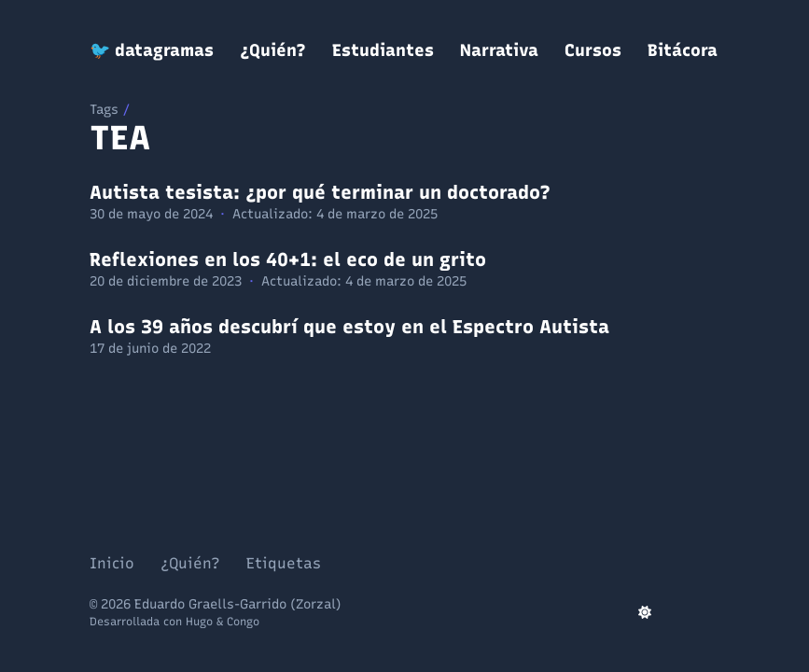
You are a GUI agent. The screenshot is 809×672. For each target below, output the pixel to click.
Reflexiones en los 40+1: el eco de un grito (288, 259)
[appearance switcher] (645, 612)
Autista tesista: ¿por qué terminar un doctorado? (320, 192)
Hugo (199, 622)
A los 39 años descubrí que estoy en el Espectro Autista (349, 327)
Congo (243, 622)
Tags (104, 110)
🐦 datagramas (152, 50)
